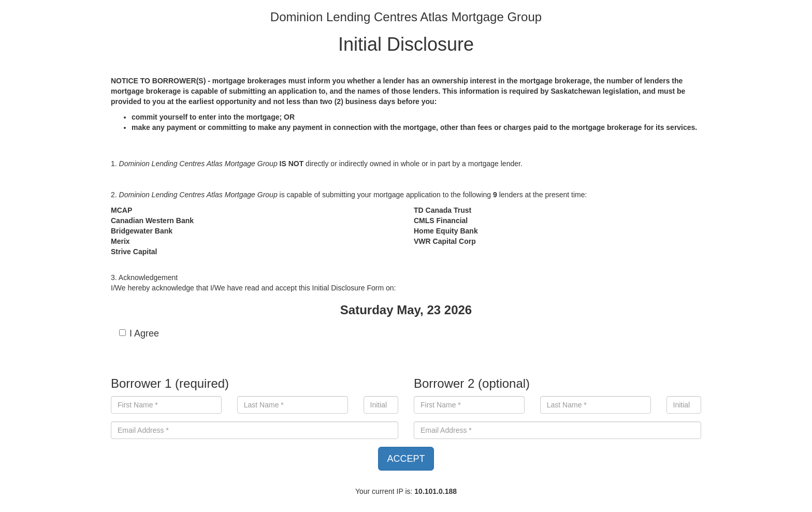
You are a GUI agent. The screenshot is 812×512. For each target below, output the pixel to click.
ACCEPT (406, 459)
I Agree (139, 333)
